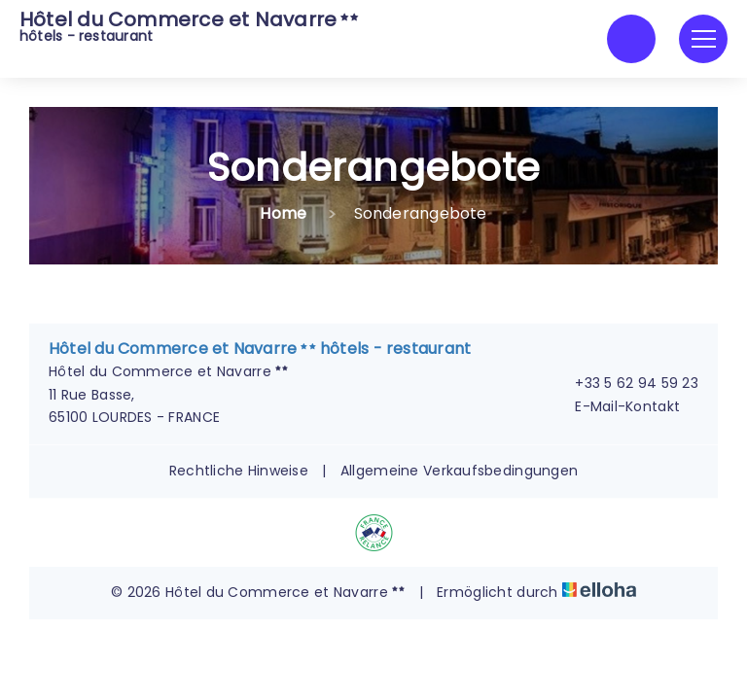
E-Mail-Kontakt (616, 406)
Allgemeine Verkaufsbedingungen (459, 471)
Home (283, 213)
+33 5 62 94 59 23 (625, 383)
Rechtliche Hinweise (239, 471)
